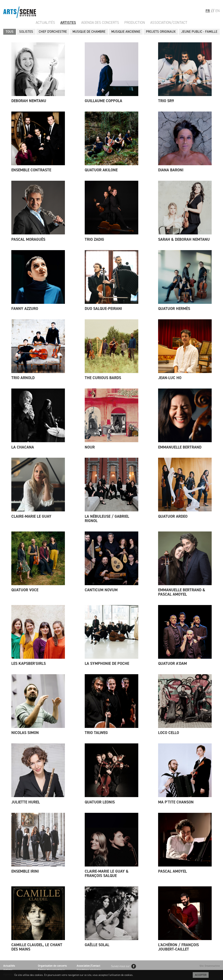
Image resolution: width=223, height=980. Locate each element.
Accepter (201, 975)
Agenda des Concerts (100, 22)
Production (135, 22)
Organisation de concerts (52, 966)
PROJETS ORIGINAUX (161, 32)
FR (208, 11)
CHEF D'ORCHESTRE (53, 32)
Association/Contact (169, 22)
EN (218, 11)
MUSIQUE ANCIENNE (126, 32)
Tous (10, 32)
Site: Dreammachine (210, 966)
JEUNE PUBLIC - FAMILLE (199, 32)
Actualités (45, 22)
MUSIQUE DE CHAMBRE (89, 32)
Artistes (68, 22)
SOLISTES (26, 32)
